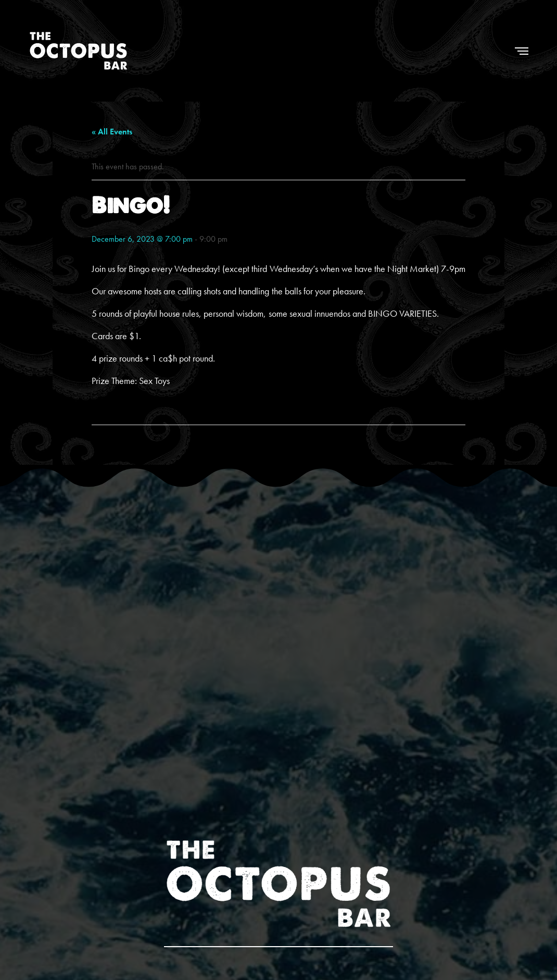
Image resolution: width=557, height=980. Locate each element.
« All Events (112, 132)
